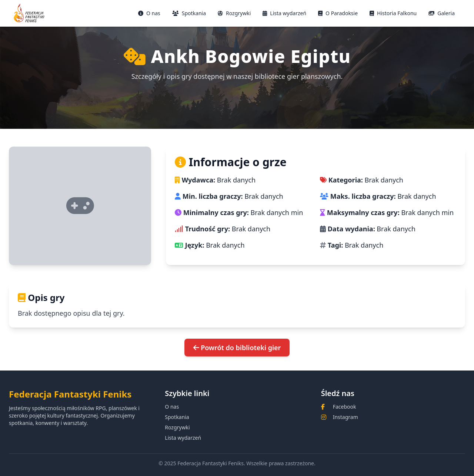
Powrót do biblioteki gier (237, 348)
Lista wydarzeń (284, 13)
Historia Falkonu (393, 13)
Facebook (345, 407)
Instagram (346, 417)
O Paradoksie (338, 13)
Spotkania (189, 13)
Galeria (442, 13)
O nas (149, 13)
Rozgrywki (234, 13)
